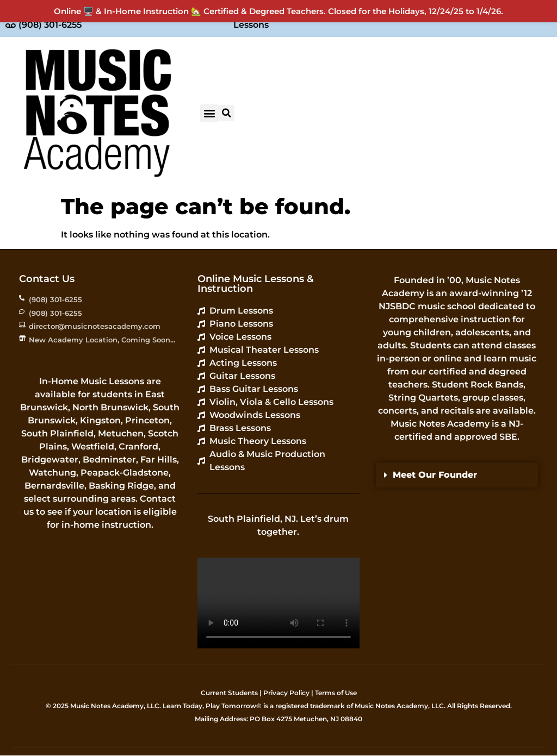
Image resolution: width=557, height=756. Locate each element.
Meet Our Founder (435, 475)
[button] (209, 113)
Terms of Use (336, 693)
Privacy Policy (286, 693)
